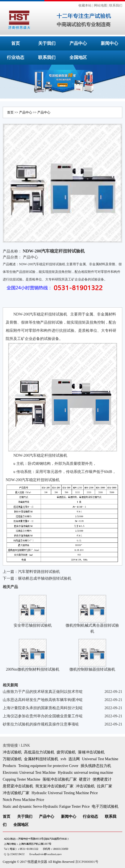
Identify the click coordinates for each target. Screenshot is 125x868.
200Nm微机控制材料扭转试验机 (33, 669)
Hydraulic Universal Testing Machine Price (65, 793)
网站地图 (100, 5)
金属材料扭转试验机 (41, 759)
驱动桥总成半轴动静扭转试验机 (45, 578)
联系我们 (116, 5)
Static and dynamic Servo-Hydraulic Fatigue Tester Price (46, 807)
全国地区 (78, 57)
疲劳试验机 (66, 752)
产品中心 (78, 43)
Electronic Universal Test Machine (29, 773)
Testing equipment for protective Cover (48, 766)
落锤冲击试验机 (91, 752)
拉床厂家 (105, 786)
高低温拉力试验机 (39, 752)
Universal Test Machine (100, 759)
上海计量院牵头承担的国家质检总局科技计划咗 (43, 708)
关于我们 (47, 43)
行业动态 (16, 57)
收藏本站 (85, 5)
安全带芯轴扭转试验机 (33, 625)
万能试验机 (12, 759)
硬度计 (85, 779)
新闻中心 (109, 43)
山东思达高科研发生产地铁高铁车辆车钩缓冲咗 (43, 700)
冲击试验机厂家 (16, 793)
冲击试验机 (12, 752)
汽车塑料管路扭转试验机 (39, 572)
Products (9, 766)
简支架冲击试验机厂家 (54, 786)
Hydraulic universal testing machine (85, 773)
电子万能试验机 (105, 807)
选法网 (74, 759)
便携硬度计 (102, 779)
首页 (16, 43)
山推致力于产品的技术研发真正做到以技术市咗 (43, 692)
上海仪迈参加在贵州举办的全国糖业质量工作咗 (43, 716)
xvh (63, 759)
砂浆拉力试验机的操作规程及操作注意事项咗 (41, 724)
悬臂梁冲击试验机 (18, 786)
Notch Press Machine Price (23, 800)
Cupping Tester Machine (22, 779)
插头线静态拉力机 (96, 766)
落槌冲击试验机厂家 (60, 779)
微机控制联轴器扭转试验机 (92, 669)
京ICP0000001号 (87, 862)
